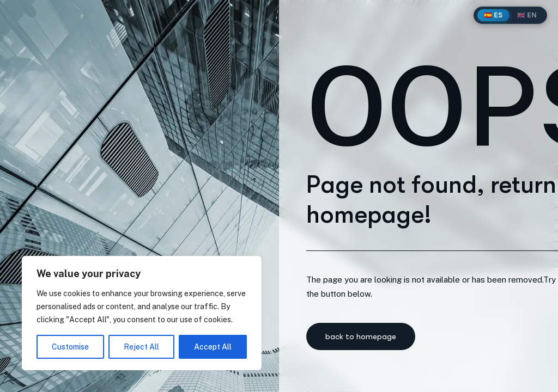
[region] (142, 313)
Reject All (141, 347)
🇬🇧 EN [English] (527, 15)
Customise (70, 347)
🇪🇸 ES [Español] (493, 15)
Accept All (213, 347)
